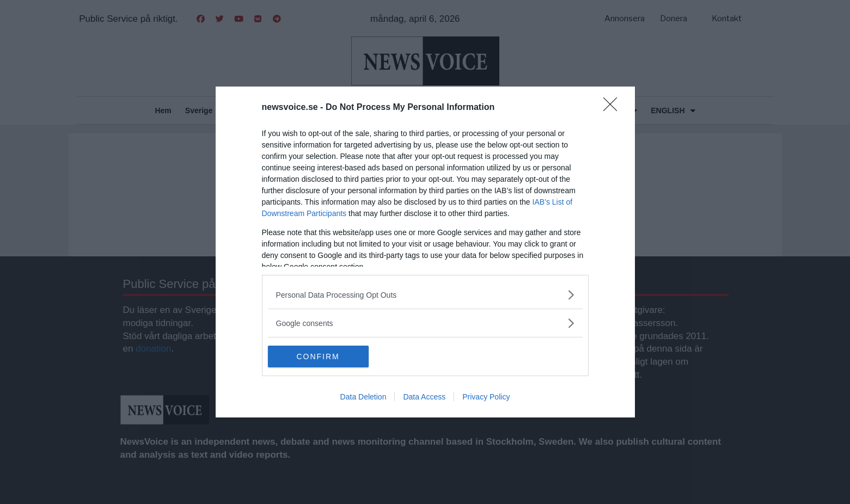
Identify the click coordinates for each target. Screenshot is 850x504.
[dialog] (425, 252)
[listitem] (425, 295)
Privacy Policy (486, 397)
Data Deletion (363, 397)
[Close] (614, 108)
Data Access (424, 397)
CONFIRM (319, 357)
